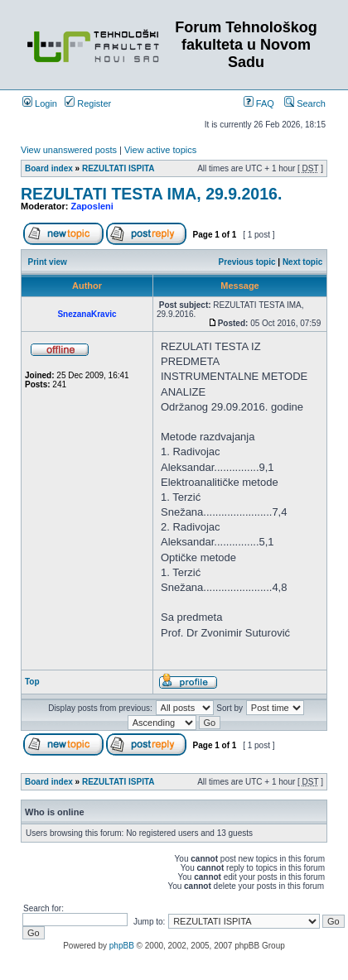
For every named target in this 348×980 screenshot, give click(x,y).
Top (32, 682)
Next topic (302, 262)
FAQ (259, 103)
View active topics (160, 150)
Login (40, 103)
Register (88, 103)
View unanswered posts (69, 150)
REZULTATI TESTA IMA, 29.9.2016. (151, 194)
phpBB (122, 946)
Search (305, 103)
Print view (48, 262)
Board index (49, 168)
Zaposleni (92, 206)
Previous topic (247, 262)
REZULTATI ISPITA (118, 168)
